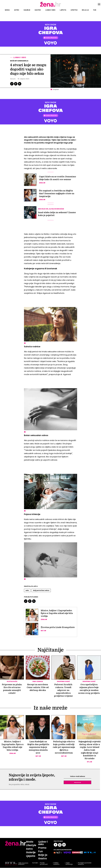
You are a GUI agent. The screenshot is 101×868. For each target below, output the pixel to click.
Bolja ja (85, 10)
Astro (17, 10)
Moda (7, 10)
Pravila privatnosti (44, 864)
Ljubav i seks (50, 10)
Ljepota (63, 10)
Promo (42, 848)
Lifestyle (74, 10)
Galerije (27, 10)
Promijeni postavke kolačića (85, 864)
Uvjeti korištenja (69, 864)
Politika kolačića (56, 864)
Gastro (38, 10)
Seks (27, 590)
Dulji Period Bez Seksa (41, 590)
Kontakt (35, 863)
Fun (95, 10)
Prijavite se (78, 783)
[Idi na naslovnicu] (50, 6)
